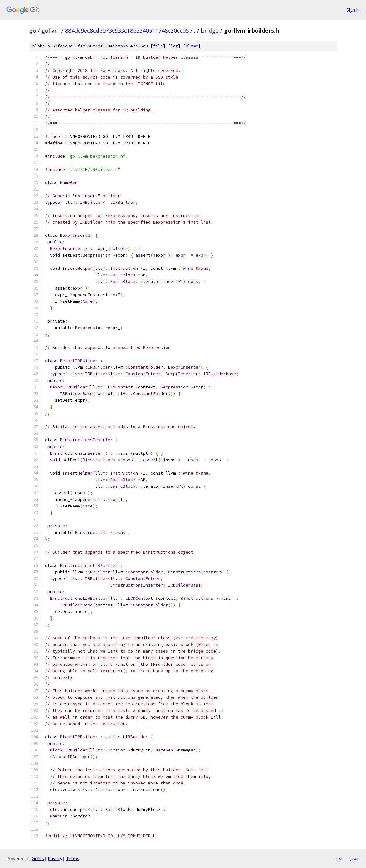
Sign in (353, 10)
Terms (73, 858)
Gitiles (38, 858)
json (355, 858)
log (174, 46)
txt (340, 858)
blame (192, 46)
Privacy (55, 858)
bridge (210, 30)
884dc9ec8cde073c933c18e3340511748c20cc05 (127, 30)
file (158, 46)
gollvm (51, 30)
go (33, 30)
